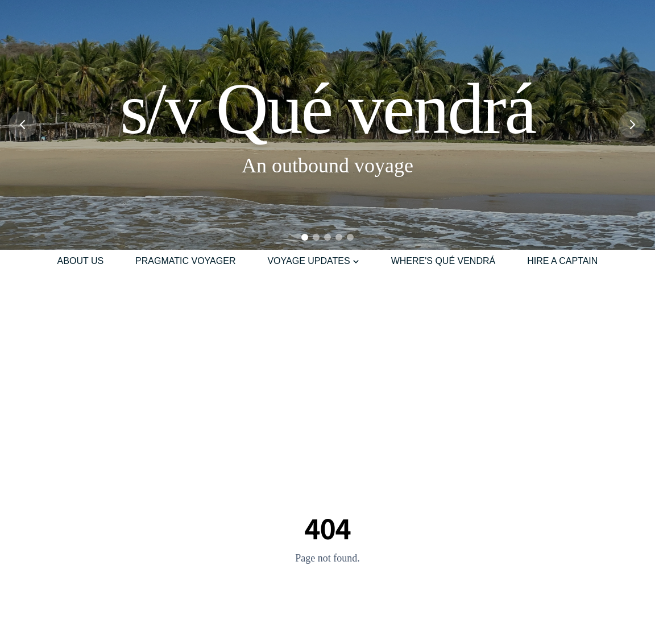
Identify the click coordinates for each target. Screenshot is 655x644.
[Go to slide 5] (350, 237)
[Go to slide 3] (327, 237)
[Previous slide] (23, 125)
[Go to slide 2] (316, 237)
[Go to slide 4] (339, 237)
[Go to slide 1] (305, 237)
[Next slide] (632, 125)
